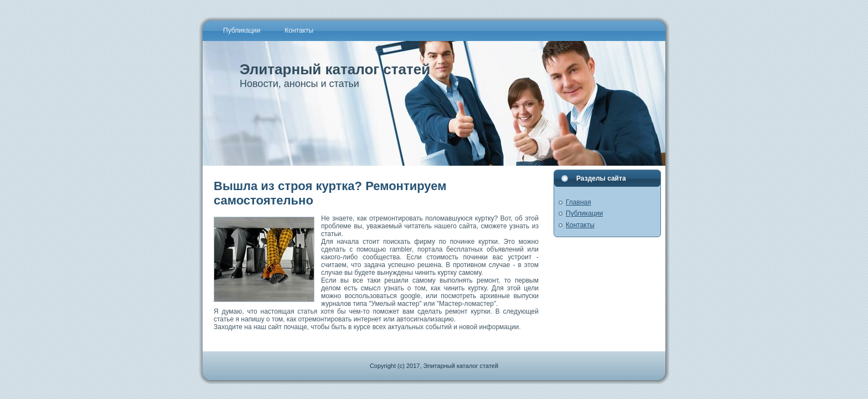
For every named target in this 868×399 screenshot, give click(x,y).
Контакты (580, 225)
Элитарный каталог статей (335, 69)
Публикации (584, 213)
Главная (578, 202)
